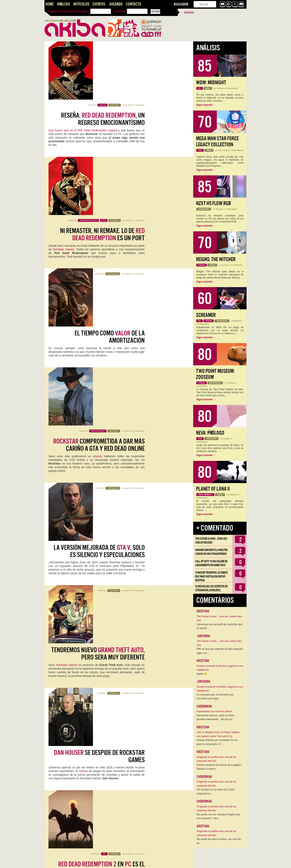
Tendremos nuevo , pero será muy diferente (98, 352)
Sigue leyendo (206, 105)
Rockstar (69, 538)
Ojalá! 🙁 (202, 674)
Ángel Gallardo (126, 629)
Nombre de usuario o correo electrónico (69, 12)
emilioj (129, 745)
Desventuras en (97, 759)
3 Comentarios (139, 338)
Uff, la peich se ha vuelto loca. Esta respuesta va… (216, 792)
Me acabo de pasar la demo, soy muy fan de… (219, 841)
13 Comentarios (138, 803)
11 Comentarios (138, 571)
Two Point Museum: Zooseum (215, 374)
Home (50, 4)
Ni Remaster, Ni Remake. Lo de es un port (102, 119)
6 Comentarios (139, 745)
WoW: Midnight (211, 83)
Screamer (206, 315)
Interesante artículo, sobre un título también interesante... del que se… (215, 717)
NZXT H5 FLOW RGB (214, 203)
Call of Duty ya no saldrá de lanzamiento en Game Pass (211, 563)
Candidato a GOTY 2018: (103, 526)
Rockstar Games (63, 134)
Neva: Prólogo (210, 433)
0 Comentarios (139, 47)
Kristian (129, 47)
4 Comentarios (139, 163)
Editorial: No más (115, 581)
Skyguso (128, 163)
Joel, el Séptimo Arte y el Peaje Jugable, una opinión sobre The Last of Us (218, 734)
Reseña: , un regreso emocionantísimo (103, 61)
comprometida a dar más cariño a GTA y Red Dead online (99, 235)
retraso (83, 425)
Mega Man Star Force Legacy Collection (217, 142)
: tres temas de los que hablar (100, 701)
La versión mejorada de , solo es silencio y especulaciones (99, 294)
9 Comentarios (139, 687)
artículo (97, 247)
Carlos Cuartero (125, 512)
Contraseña (119, 12)
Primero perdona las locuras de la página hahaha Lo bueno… (219, 767)
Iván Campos (224, 150)
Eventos (99, 4)
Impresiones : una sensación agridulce (102, 643)
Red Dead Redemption (109, 483)
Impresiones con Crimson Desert (214, 711)
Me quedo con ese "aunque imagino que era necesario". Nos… (218, 816)
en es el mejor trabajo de (101, 468)
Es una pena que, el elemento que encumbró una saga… (215, 697)
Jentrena (129, 454)
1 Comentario (139, 105)
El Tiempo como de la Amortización (110, 177)
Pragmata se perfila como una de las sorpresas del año (216, 759)
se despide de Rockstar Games (99, 410)
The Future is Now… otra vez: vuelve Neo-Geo (211, 541)
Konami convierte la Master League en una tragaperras (211, 552)
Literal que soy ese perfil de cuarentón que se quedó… (220, 626)
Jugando (116, 4)
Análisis (63, 4)
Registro (189, 13)
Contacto (133, 4)
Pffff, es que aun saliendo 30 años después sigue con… (220, 651)
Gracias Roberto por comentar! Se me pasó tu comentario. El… (217, 742)
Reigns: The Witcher (216, 259)
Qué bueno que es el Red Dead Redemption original (83, 72)
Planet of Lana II (213, 489)
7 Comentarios (139, 629)
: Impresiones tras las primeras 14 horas (99, 817)
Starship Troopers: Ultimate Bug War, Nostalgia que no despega (211, 576)
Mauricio (129, 105)
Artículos (81, 4)
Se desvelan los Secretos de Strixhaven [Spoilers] (211, 588)
